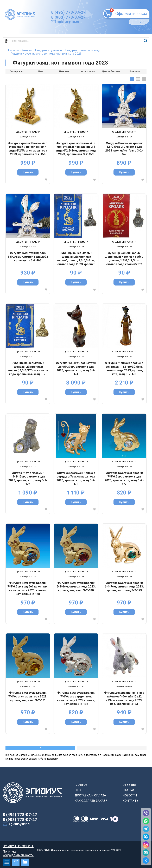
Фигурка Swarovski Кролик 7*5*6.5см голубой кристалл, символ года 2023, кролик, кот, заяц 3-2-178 (28, 588)
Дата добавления (111, 71)
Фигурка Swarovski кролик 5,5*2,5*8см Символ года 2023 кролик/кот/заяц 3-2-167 (124, 149)
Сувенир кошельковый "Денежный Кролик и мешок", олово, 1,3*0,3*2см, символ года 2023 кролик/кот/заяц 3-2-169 (76, 258)
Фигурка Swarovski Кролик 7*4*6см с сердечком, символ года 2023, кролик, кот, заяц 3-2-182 (76, 698)
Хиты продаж (88, 71)
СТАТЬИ (128, 790)
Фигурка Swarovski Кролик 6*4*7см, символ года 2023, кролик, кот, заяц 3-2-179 (124, 587)
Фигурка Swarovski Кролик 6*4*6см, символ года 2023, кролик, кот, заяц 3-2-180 (76, 587)
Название (64, 71)
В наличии (135, 71)
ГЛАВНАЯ (81, 785)
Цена (41, 71)
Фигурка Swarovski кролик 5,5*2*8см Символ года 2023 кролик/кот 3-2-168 (28, 257)
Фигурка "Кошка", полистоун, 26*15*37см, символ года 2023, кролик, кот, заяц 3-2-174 (76, 368)
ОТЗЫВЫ (129, 785)
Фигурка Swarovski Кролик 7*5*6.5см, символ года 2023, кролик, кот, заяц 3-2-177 (124, 478)
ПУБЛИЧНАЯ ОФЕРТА (18, 846)
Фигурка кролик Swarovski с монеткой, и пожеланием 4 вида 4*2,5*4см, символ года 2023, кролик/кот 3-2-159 (76, 149)
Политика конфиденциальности (18, 851)
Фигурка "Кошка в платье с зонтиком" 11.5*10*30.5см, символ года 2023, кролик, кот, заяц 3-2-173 (124, 368)
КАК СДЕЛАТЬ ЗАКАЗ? (91, 801)
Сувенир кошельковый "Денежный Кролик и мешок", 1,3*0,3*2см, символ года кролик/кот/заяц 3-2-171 (28, 368)
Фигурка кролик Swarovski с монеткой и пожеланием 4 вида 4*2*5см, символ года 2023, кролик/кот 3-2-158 (28, 149)
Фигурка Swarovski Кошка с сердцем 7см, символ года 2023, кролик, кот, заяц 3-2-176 (76, 478)
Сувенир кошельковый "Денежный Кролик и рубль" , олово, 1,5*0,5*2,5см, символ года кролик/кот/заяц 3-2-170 (124, 258)
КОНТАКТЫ (131, 801)
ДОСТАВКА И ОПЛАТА (90, 795)
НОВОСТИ (130, 795)
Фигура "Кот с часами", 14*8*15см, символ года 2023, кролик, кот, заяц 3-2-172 (28, 478)
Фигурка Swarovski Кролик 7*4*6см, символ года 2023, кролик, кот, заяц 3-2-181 (28, 696)
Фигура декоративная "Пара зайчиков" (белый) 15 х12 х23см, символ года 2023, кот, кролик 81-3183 (124, 698)
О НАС (79, 790)
